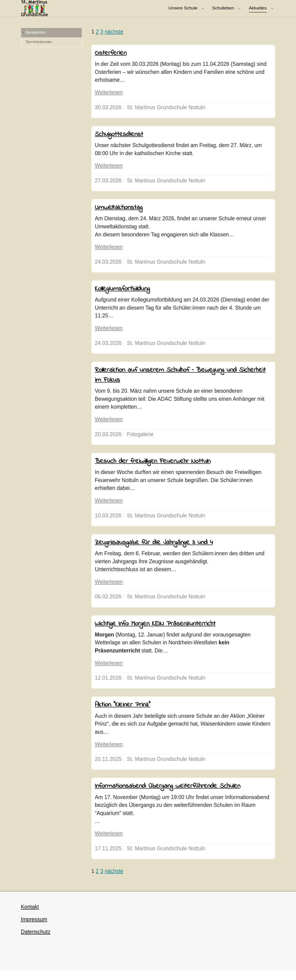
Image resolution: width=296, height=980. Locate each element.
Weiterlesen (109, 102)
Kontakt (30, 916)
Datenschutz (36, 941)
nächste (114, 41)
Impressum (34, 929)
